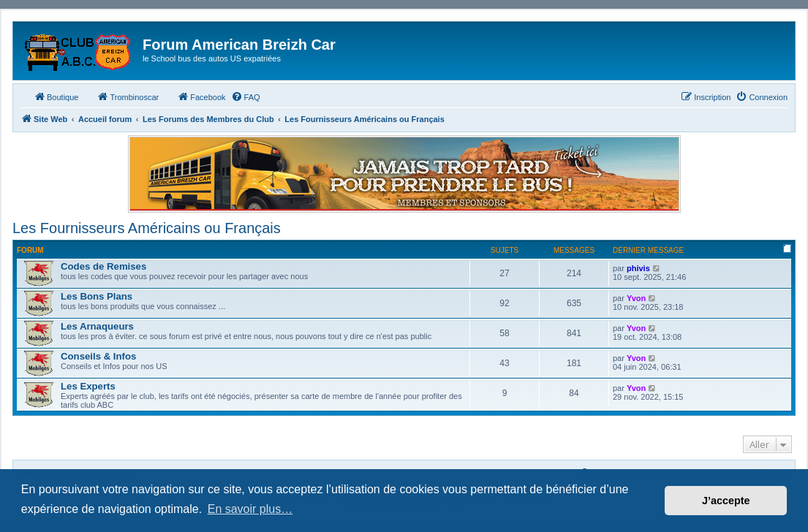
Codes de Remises (103, 266)
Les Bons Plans (97, 296)
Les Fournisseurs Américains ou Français (147, 228)
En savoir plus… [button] (250, 509)
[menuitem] (246, 97)
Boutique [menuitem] (56, 96)
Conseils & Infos (98, 356)
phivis (638, 268)
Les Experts (88, 386)
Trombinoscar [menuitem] (128, 96)
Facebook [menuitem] (201, 96)
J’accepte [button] (726, 501)
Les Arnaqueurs (97, 326)
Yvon (636, 298)
